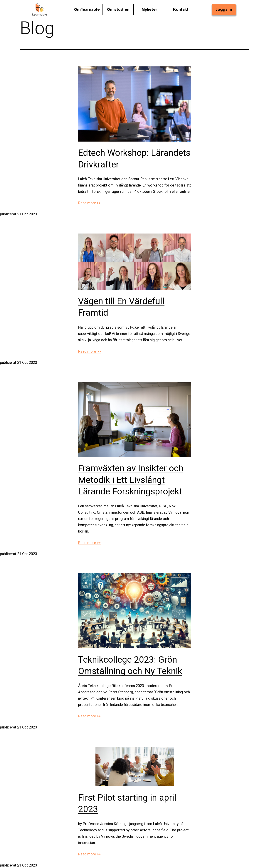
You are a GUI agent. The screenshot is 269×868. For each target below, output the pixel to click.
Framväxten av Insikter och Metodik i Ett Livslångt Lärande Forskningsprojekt (131, 480)
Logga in (224, 9)
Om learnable (87, 9)
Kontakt (181, 9)
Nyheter (149, 9)
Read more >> (89, 203)
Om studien (118, 9)
